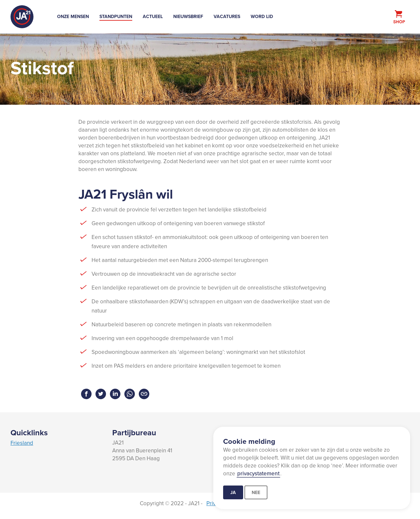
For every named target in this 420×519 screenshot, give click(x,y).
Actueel (153, 16)
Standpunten (116, 16)
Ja (233, 492)
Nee (256, 492)
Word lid (262, 16)
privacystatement (258, 473)
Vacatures (227, 16)
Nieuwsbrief (188, 16)
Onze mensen (73, 16)
